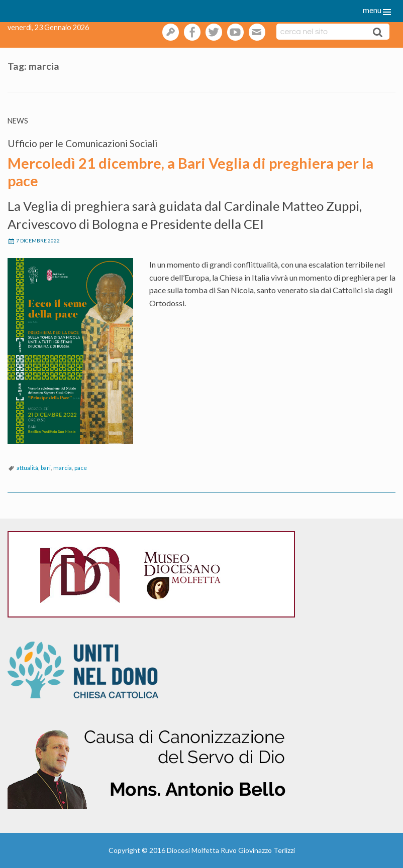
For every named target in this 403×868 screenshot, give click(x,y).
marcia (63, 468)
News (18, 121)
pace (81, 468)
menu (372, 10)
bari (46, 468)
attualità (27, 468)
